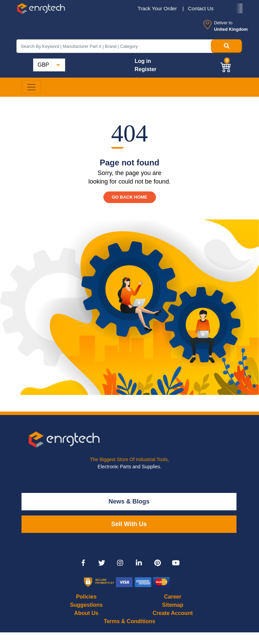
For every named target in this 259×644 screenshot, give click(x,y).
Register (145, 69)
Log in (143, 61)
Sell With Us (129, 524)
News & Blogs (129, 501)
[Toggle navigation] (31, 87)
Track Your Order (158, 8)
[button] (226, 66)
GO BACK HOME (130, 197)
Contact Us (201, 8)
